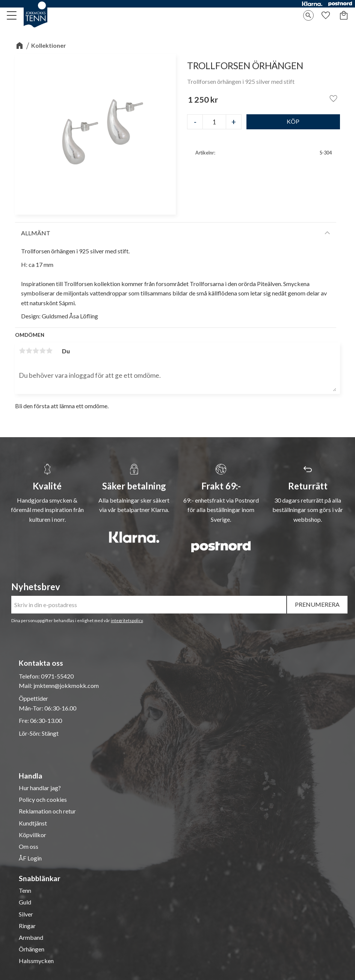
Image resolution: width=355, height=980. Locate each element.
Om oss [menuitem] (29, 847)
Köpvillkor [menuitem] (32, 835)
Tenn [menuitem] (25, 891)
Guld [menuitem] (25, 902)
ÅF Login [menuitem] (30, 858)
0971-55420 (57, 676)
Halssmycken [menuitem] (36, 961)
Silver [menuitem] (26, 914)
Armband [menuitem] (31, 938)
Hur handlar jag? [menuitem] (40, 788)
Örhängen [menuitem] (32, 949)
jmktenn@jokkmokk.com (66, 685)
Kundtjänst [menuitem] (33, 823)
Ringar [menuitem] (27, 926)
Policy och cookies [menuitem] (43, 800)
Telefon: (30, 676)
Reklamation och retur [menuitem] (47, 811)
